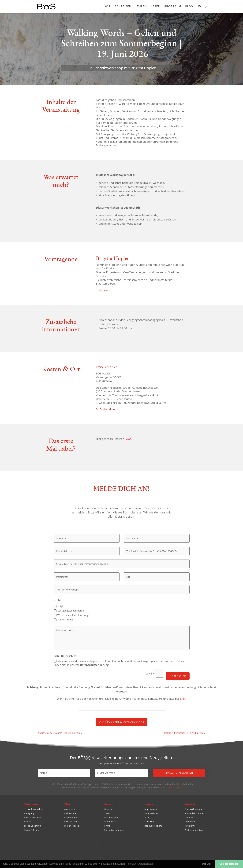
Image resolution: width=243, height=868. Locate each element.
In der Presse (72, 826)
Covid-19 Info (32, 830)
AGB (147, 817)
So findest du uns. (107, 409)
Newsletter (191, 826)
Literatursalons (33, 817)
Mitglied (60, 606)
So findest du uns (114, 830)
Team (107, 813)
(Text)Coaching (32, 826)
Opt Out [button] (206, 864)
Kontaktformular (194, 809)
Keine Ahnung (63, 620)
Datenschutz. (174, 787)
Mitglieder (110, 822)
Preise (28, 822)
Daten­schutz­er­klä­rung (94, 665)
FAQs (107, 826)
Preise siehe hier (106, 367)
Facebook (190, 822)
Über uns (109, 809)
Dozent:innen (112, 817)
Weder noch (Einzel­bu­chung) (71, 615)
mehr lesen (103, 290)
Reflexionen (71, 813)
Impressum (151, 809)
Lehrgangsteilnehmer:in (69, 611)
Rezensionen (71, 817)
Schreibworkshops (34, 809)
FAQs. (128, 439)
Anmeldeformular (194, 813)
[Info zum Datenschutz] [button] (140, 864)
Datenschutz (151, 813)
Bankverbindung (153, 826)
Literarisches (71, 822)
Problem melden (194, 830)
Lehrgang (29, 813)
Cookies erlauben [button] (229, 864)
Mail (183, 699)
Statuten (149, 822)
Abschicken (178, 676)
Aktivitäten (70, 809)
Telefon (189, 817)
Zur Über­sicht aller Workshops (122, 722)
